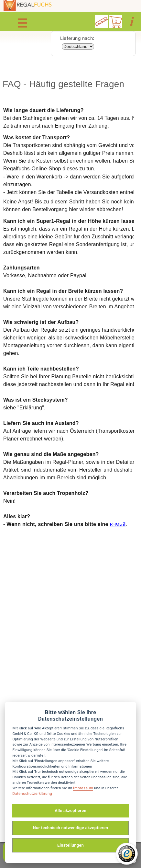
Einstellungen (70, 845)
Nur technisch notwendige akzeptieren (71, 828)
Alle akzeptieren (70, 811)
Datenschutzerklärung (32, 794)
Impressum (83, 788)
